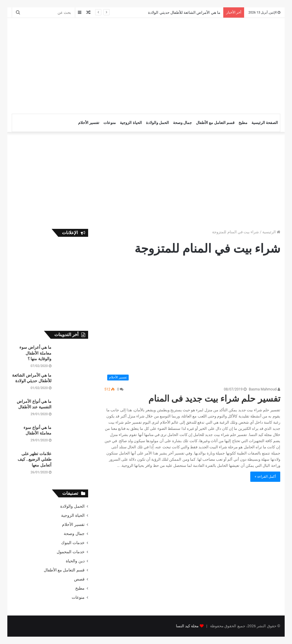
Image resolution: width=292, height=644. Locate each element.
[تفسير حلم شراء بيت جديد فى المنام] (192, 324)
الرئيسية (271, 232)
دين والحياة (75, 561)
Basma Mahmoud (265, 389)
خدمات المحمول (71, 552)
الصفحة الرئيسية (265, 123)
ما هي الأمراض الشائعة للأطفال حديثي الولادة (184, 12)
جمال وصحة (182, 123)
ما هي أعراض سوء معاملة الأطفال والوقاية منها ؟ (35, 353)
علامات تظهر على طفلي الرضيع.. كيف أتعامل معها (35, 459)
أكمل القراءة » (265, 477)
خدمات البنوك (73, 543)
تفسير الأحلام (89, 123)
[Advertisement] (94, 65)
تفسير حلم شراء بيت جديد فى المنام (214, 399)
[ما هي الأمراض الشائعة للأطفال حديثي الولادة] (72, 384)
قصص (79, 579)
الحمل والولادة (157, 123)
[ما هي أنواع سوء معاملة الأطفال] (72, 436)
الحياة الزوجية (131, 123)
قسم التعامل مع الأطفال (215, 123)
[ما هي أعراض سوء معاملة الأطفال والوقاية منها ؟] (72, 356)
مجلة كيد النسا (187, 626)
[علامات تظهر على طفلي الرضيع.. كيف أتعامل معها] (72, 462)
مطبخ (243, 123)
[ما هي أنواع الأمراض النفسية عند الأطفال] (72, 410)
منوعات (110, 123)
